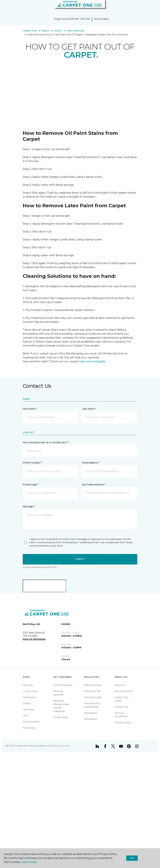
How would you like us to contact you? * (46, 442)
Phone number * (32, 463)
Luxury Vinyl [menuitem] (30, 691)
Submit (80, 559)
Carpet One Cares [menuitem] (121, 699)
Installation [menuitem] (91, 719)
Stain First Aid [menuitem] (92, 691)
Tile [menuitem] (25, 716)
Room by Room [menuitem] (124, 691)
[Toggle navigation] (5, 7)
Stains (58, 31)
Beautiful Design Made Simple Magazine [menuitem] (61, 706)
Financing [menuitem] (29, 728)
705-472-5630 (101, 19)
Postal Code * (30, 485)
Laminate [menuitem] (28, 709)
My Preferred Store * (94, 485)
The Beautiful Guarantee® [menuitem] (92, 705)
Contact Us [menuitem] (121, 707)
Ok (132, 858)
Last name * (89, 409)
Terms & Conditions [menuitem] (121, 715)
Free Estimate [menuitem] (31, 722)
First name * (30, 409)
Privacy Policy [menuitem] (123, 723)
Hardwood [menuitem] (29, 697)
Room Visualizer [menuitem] (63, 685)
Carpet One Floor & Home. (30, 746)
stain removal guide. (92, 361)
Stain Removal (76, 31)
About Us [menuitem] (120, 685)
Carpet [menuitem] (27, 703)
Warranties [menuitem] (90, 713)
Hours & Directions (34, 639)
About (45, 31)
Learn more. (29, 862)
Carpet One (30, 31)
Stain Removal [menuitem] (93, 685)
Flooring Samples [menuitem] (58, 693)
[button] (147, 7)
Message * (29, 506)
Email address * (91, 463)
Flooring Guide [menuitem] (93, 697)
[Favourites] (151, 7)
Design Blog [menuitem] (61, 717)
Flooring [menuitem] (28, 685)
